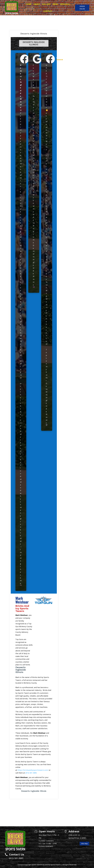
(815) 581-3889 (31, 773)
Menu (55, 4)
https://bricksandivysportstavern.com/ (33, 770)
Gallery (46, 4)
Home (29, 4)
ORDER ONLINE (82, 8)
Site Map (84, 844)
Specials (65, 4)
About (37, 4)
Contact (48, 11)
